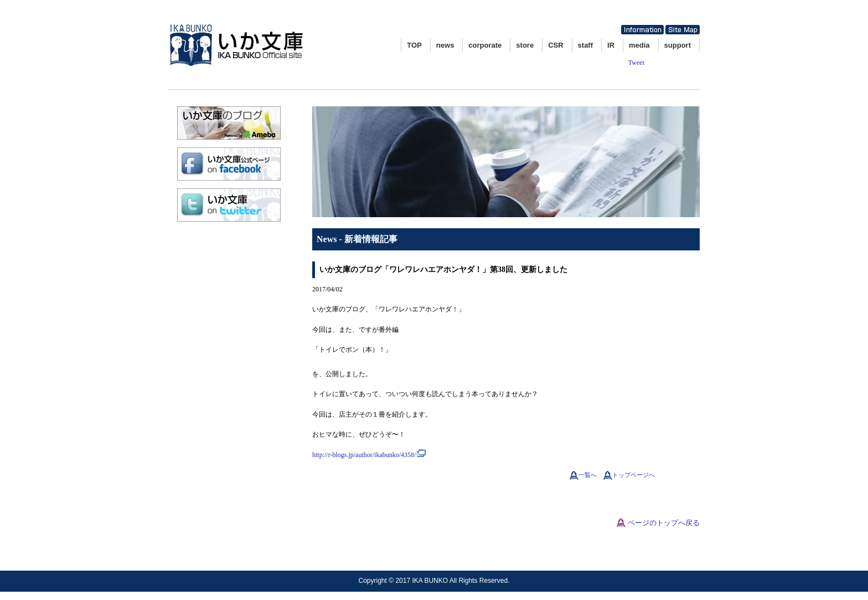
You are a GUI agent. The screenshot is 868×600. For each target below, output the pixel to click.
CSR (556, 45)
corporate (485, 45)
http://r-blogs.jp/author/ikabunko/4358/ (364, 455)
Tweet (636, 63)
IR (611, 45)
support (678, 45)
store (525, 45)
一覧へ (588, 475)
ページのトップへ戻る (664, 523)
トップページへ (634, 475)
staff (585, 45)
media (639, 45)
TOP (414, 45)
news (445, 45)
